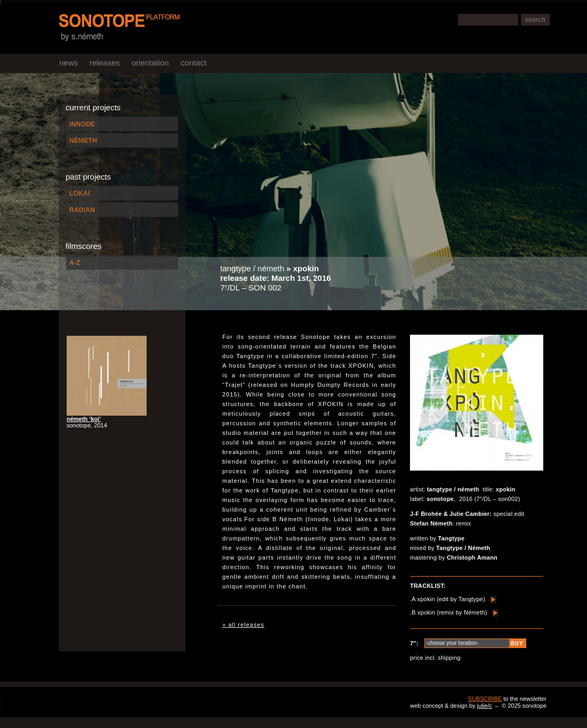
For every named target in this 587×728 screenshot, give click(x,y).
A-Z (75, 263)
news (69, 63)
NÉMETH (83, 141)
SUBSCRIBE (485, 699)
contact (194, 63)
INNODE (82, 124)
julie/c (485, 706)
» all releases (243, 625)
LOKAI (80, 193)
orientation (150, 63)
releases (105, 63)
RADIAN (82, 210)
